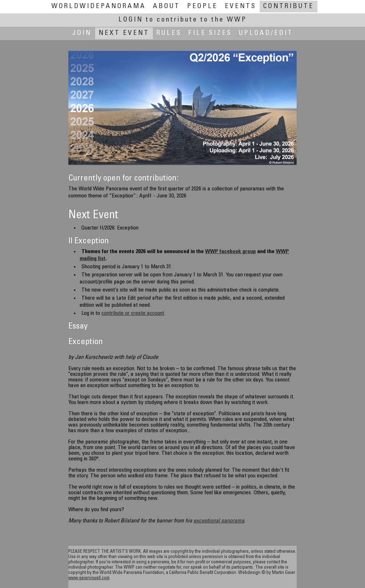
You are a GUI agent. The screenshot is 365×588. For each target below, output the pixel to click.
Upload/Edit (266, 33)
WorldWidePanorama (99, 7)
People (202, 7)
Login (183, 20)
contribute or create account (133, 313)
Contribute (289, 7)
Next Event (124, 33)
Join (82, 33)
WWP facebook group (230, 252)
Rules (169, 33)
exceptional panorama (219, 521)
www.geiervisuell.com (89, 578)
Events (240, 7)
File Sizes (210, 33)
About (166, 7)
